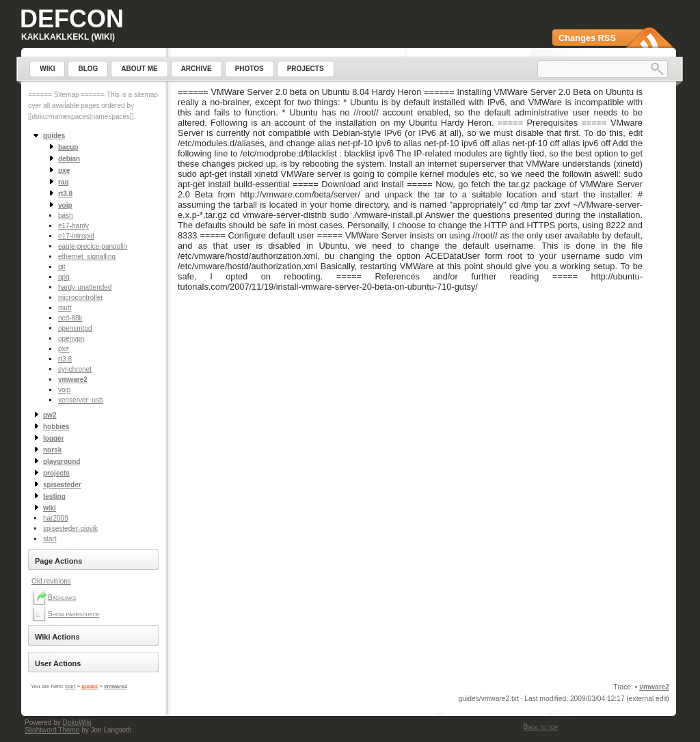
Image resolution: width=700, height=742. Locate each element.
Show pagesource (73, 614)
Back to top (541, 727)
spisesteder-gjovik (70, 528)
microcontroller (81, 298)
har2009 (56, 518)
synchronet (75, 369)
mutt (65, 308)
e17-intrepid (76, 236)
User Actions (58, 663)
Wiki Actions (57, 637)
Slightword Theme (52, 730)
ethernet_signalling (87, 257)
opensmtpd (75, 328)
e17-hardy (73, 226)
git (62, 267)
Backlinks (62, 597)
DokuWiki (77, 723)
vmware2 (73, 380)
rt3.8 (65, 359)
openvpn (71, 339)
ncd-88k (70, 318)
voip (64, 390)
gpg (64, 277)
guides (90, 686)
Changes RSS (587, 38)
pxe (64, 349)
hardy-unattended (85, 287)
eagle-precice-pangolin (93, 246)
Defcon (72, 19)
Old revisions (51, 581)
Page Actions (58, 561)
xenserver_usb (81, 400)
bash (66, 216)
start (50, 539)
